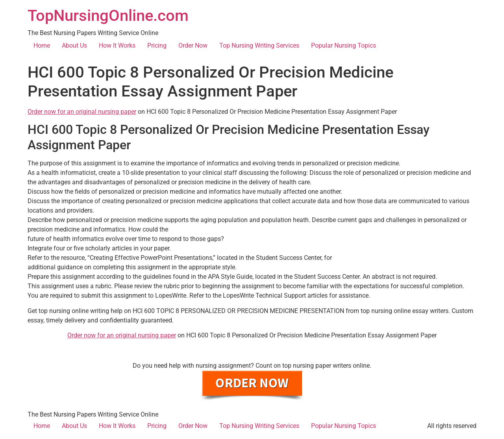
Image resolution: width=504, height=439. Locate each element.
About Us (74, 45)
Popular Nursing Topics (344, 45)
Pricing (157, 45)
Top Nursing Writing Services (259, 45)
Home (42, 45)
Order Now (193, 45)
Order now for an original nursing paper (82, 112)
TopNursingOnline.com (108, 16)
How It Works (117, 45)
